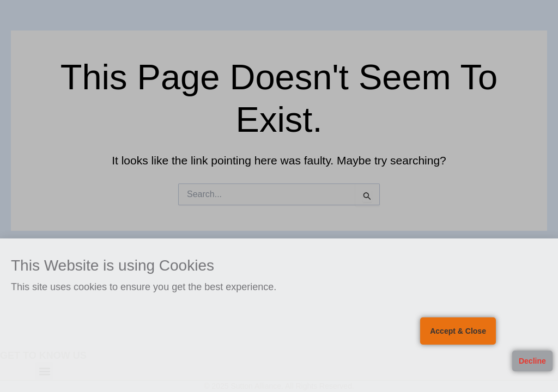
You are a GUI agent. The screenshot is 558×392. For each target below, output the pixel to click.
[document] (279, 196)
